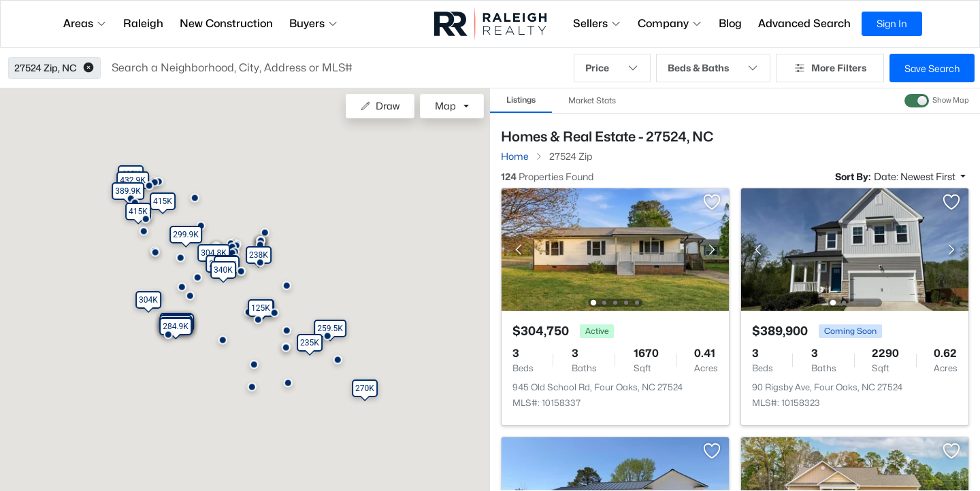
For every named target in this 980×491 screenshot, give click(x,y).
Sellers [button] (597, 23)
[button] (88, 68)
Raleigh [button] (143, 23)
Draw (380, 106)
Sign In (892, 23)
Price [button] (612, 68)
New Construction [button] (226, 23)
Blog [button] (730, 23)
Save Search (932, 68)
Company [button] (670, 23)
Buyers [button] (314, 23)
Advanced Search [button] (804, 23)
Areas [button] (85, 23)
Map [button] (445, 106)
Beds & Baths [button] (713, 68)
